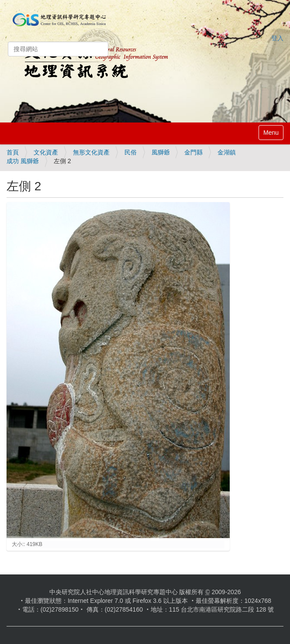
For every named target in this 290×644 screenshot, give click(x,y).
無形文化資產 (91, 152)
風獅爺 (161, 152)
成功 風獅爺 (23, 161)
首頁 (13, 152)
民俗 (131, 152)
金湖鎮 (227, 152)
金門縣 (193, 152)
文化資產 (46, 152)
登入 (277, 38)
